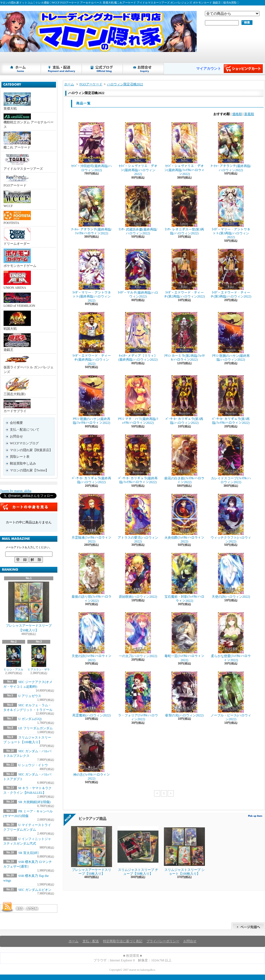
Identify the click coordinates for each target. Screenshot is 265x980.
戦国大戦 (17, 321)
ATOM (33, 909)
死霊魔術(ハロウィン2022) (92, 694)
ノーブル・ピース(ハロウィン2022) (231, 696)
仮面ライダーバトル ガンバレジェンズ (29, 364)
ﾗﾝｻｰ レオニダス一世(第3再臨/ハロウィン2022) (184, 210)
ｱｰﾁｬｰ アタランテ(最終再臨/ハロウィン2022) (231, 147)
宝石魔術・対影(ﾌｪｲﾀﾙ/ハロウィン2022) (184, 578)
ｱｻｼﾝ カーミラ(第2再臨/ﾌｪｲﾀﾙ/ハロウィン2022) (184, 337)
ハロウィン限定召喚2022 (125, 84)
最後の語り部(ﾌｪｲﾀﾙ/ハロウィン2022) (92, 578)
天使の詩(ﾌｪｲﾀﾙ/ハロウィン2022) (92, 637)
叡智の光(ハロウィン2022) (184, 694)
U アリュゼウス (30, 696)
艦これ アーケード (17, 140)
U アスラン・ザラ (39, 658)
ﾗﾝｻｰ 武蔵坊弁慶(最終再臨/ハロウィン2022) (138, 210)
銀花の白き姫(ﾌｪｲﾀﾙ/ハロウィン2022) (184, 459)
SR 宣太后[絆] (28, 853)
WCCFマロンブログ (24, 443)
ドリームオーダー (17, 237)
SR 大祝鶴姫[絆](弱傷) (34, 802)
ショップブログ (103, 69)
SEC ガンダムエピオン (35, 890)
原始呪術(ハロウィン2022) (138, 576)
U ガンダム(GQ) (30, 719)
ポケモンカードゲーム (20, 258)
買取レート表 (20, 457)
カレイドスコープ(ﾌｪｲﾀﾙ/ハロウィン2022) (231, 459)
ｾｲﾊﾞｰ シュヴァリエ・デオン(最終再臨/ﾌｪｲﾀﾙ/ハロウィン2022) (184, 149)
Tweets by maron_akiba (16, 491)
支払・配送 (91, 941)
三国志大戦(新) (17, 386)
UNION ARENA (17, 280)
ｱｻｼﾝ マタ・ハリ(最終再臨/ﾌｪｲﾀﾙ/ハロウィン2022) (138, 400)
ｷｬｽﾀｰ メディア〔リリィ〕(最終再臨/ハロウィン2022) (138, 337)
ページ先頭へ (248, 926)
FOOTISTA (17, 218)
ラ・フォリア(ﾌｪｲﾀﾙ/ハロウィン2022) (138, 696)
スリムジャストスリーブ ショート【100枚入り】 (184, 851)
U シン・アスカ (14, 658)
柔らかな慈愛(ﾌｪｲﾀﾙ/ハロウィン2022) (231, 637)
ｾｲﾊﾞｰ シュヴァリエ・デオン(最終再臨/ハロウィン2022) (138, 149)
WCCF (17, 199)
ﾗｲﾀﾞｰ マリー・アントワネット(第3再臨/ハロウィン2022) (231, 212)
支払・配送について (62, 69)
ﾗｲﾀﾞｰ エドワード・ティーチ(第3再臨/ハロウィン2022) (231, 274)
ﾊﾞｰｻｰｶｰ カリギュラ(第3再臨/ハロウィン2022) (184, 400)
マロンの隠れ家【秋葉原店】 (31, 450)
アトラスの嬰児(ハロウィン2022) (138, 519)
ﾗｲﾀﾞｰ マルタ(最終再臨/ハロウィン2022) (138, 274)
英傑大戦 (17, 101)
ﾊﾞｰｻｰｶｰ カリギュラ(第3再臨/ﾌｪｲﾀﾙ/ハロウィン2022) (231, 400)
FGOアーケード (17, 180)
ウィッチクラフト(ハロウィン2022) (231, 519)
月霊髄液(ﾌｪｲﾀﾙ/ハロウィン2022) (92, 519)
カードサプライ (17, 406)
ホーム (21, 69)
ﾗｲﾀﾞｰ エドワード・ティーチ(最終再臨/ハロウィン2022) (92, 339)
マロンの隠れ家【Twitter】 (29, 470)
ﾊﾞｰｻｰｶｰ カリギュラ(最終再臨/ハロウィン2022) (92, 459)
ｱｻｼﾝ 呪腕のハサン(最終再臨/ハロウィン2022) (231, 337)
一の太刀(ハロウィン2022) (138, 635)
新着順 (249, 114)
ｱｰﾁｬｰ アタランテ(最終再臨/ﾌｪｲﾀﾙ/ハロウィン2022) (92, 210)
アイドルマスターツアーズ (23, 161)
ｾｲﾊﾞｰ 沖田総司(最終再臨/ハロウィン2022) (92, 147)
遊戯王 (17, 342)
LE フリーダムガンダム (36, 728)
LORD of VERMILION (19, 300)
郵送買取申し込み (23, 463)
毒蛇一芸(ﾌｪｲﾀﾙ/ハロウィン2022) (184, 637)
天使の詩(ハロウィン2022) (231, 576)
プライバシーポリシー (163, 941)
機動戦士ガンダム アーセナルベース (29, 121)
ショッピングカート (243, 69)
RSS (19, 909)
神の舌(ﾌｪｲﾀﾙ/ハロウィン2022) (92, 756)
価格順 (237, 114)
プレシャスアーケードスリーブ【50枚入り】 (29, 607)
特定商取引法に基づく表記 (123, 941)
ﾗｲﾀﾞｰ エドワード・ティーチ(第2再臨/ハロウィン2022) (184, 274)
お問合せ (144, 69)
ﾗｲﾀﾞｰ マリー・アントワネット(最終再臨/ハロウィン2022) (92, 276)
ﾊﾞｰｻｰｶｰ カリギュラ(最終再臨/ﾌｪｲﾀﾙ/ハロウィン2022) (138, 459)
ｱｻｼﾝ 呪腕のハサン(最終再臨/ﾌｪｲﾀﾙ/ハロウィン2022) (92, 400)
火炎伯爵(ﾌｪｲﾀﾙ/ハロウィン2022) (184, 519)
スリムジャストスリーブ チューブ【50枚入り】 (138, 851)
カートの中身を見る (29, 507)
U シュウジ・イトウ (33, 765)
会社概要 (16, 423)
